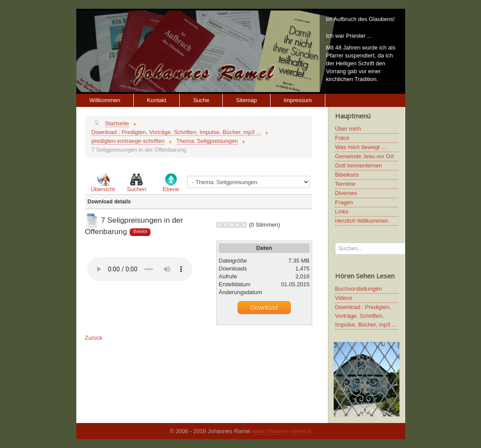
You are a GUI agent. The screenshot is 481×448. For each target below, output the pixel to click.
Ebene (171, 189)
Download (264, 308)
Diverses (346, 193)
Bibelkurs (347, 175)
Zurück (94, 338)
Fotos (342, 138)
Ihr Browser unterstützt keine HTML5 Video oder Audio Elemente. (140, 269)
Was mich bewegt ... (361, 147)
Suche (201, 100)
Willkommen (105, 100)
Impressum (298, 100)
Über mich (348, 129)
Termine (345, 184)
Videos (344, 298)
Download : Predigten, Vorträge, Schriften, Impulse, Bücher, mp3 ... (366, 316)
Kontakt (157, 100)
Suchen (136, 189)
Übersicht (103, 189)
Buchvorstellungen (358, 289)
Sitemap (246, 100)
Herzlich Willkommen (362, 221)
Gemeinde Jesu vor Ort (364, 156)
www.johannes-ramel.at (282, 431)
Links (342, 212)
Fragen (344, 202)
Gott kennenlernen (358, 165)
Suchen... (335, 243)
